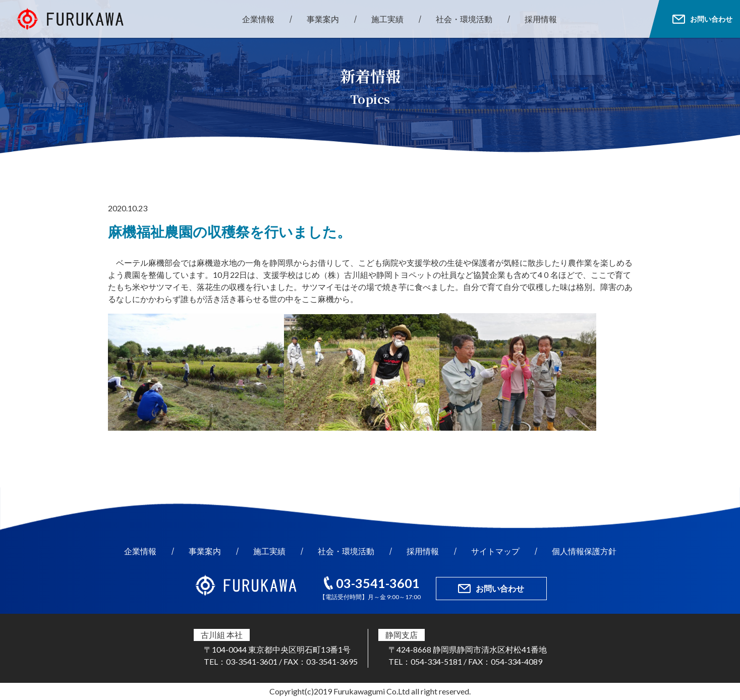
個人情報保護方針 (584, 551)
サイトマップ (495, 551)
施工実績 (387, 19)
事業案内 (323, 19)
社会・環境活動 (464, 19)
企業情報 (258, 19)
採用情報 (541, 19)
